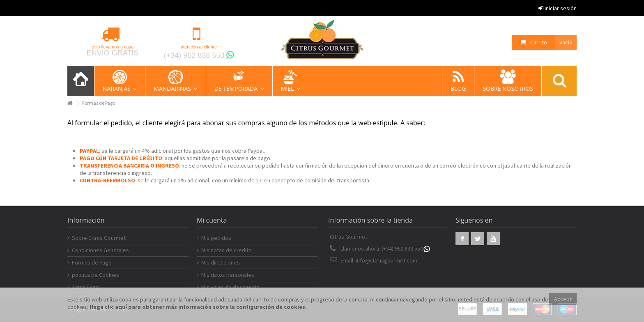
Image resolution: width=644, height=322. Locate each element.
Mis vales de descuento (230, 287)
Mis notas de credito (227, 250)
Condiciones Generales (100, 250)
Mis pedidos (216, 238)
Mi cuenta (212, 220)
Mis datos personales (228, 275)
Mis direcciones (221, 262)
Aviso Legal (86, 287)
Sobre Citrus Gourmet (99, 238)
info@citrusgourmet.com (386, 260)
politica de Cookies (95, 275)
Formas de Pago (92, 262)
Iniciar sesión (558, 8)
